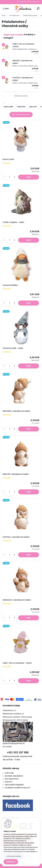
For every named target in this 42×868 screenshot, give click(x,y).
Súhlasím (11, 862)
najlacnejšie (8, 107)
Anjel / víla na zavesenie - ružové (17, 663)
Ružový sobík (8, 159)
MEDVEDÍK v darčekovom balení (16, 411)
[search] (38, 9)
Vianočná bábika (10, 285)
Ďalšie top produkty (21, 96)
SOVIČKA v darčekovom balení (16, 537)
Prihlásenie (23, 2)
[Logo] (23, 9)
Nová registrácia (35, 2)
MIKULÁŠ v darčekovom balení (16, 474)
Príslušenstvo (14, 16)
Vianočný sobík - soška (13, 348)
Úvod (4, 16)
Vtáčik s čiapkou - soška (13, 222)
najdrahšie (21, 107)
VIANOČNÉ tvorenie (30, 16)
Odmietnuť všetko (14, 856)
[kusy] (10, 177)
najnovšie (33, 107)
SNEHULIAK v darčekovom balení (17, 600)
